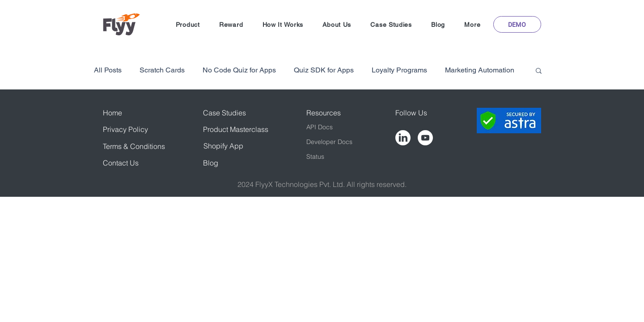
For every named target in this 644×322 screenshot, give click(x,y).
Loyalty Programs (399, 70)
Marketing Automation (480, 70)
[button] (188, 25)
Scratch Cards (162, 70)
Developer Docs (329, 142)
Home (112, 113)
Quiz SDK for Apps (324, 70)
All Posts (108, 70)
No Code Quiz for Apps (239, 70)
